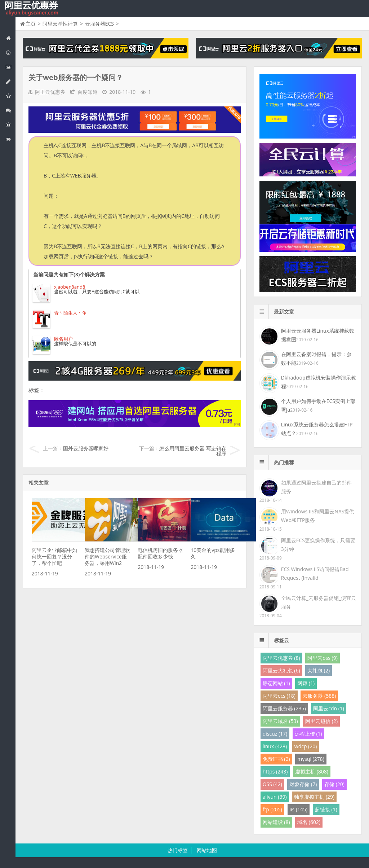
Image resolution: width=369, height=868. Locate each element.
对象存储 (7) (303, 784)
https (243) (275, 771)
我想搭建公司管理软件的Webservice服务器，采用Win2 (107, 556)
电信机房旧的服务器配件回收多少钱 (160, 553)
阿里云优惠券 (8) (281, 658)
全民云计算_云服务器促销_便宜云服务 (319, 602)
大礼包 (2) (319, 670)
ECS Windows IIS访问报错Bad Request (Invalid (315, 573)
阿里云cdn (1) (329, 708)
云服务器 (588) (319, 696)
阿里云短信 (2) (321, 721)
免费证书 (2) (276, 759)
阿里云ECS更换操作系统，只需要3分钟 (318, 545)
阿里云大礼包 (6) (281, 670)
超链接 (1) (326, 809)
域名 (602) (309, 822)
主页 (31, 24)
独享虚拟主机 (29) (314, 797)
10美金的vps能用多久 (213, 553)
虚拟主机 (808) (312, 771)
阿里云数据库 (10, 81)
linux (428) (275, 746)
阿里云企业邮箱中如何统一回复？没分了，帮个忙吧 (54, 556)
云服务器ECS (99, 24)
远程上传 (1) (308, 734)
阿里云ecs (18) (279, 696)
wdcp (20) (306, 746)
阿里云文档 (10, 139)
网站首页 (10, 38)
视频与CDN (10, 110)
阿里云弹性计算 (10, 67)
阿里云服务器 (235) (284, 708)
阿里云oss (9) (323, 658)
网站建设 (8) (276, 822)
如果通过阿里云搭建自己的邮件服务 (316, 487)
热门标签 (178, 850)
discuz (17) (275, 734)
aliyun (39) (275, 797)
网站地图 (207, 850)
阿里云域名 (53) (280, 721)
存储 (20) (334, 784)
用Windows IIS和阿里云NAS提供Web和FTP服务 (318, 516)
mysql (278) (311, 759)
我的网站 (32, 9)
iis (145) (299, 809)
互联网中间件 (10, 125)
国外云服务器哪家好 (86, 448)
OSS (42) (272, 784)
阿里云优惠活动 (10, 52)
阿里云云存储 (10, 96)
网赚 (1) (306, 683)
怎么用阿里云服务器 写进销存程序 (193, 451)
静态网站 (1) (276, 683)
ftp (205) (272, 809)
